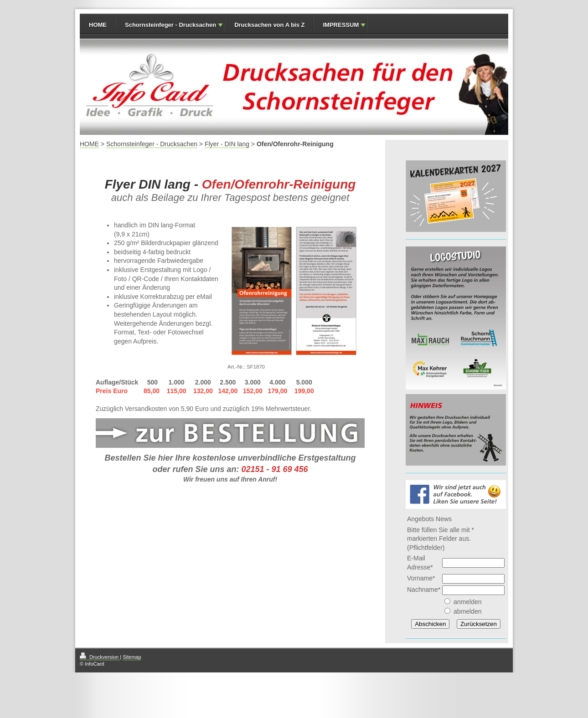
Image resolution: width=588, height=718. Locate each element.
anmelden (468, 602)
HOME (98, 25)
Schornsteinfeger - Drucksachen (170, 25)
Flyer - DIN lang (227, 144)
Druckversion (100, 657)
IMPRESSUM (341, 25)
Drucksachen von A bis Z (269, 25)
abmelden (468, 611)
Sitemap (132, 657)
